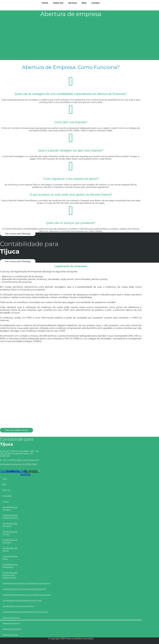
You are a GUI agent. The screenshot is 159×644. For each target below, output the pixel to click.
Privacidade (7, 496)
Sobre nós (58, 3)
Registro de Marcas (10, 635)
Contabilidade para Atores (10, 557)
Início (5, 479)
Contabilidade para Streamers (10, 541)
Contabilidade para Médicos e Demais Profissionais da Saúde (27, 595)
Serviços (73, 3)
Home (45, 3)
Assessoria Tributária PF (12, 629)
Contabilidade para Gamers (10, 549)
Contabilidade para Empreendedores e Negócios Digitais (25, 612)
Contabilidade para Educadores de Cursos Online (22, 600)
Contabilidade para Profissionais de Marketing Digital (10, 575)
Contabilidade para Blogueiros (10, 525)
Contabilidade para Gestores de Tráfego (18, 606)
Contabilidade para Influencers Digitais (10, 516)
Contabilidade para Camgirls (10, 533)
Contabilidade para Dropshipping (10, 566)
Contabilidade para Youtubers (10, 508)
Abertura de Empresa (11, 617)
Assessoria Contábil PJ (11, 623)
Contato (96, 3)
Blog (84, 3)
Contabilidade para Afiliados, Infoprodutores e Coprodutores (26, 583)
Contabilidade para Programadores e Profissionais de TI (24, 589)
